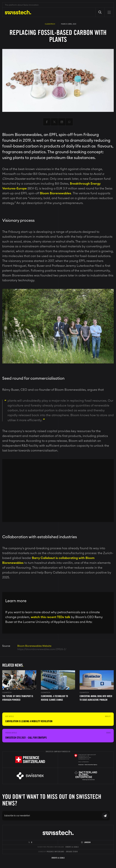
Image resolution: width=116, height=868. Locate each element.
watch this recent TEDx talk (51, 617)
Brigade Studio (72, 852)
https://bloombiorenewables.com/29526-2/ (42, 649)
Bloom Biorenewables (56, 193)
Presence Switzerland (55, 852)
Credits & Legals (72, 847)
